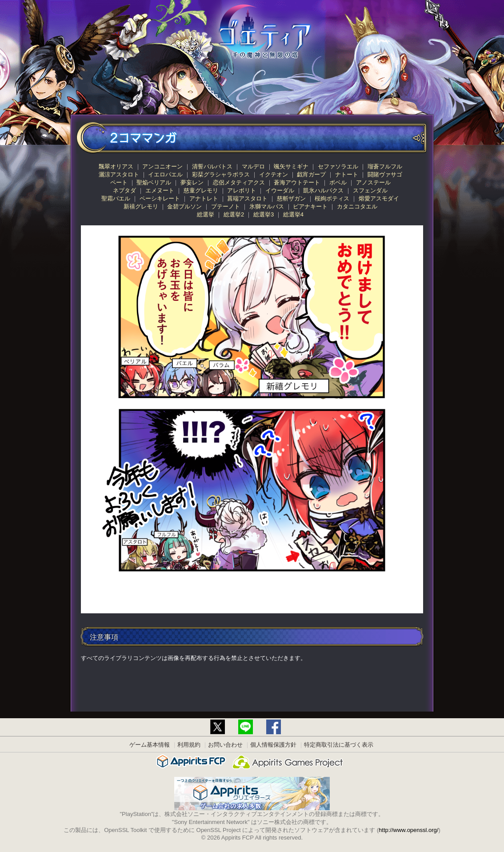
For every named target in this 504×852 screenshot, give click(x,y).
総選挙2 (234, 214)
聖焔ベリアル (154, 182)
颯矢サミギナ (291, 166)
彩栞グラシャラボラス (221, 174)
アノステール (373, 182)
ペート (119, 182)
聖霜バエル (116, 198)
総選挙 (206, 214)
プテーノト (226, 206)
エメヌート (160, 190)
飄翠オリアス (116, 166)
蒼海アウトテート (297, 182)
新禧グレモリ (141, 206)
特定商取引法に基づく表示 (339, 745)
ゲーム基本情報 (150, 745)
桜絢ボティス (332, 198)
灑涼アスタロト (119, 174)
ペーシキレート (160, 198)
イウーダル (280, 190)
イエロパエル (165, 174)
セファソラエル (338, 166)
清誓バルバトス (212, 166)
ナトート (347, 174)
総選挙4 (293, 214)
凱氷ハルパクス (323, 190)
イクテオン (274, 174)
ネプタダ (124, 190)
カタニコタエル (357, 206)
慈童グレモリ (201, 190)
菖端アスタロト (247, 198)
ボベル (338, 182)
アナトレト (204, 198)
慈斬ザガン (291, 198)
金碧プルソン (184, 206)
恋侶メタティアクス (239, 182)
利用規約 (189, 745)
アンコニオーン (162, 166)
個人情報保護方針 (273, 745)
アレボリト (242, 190)
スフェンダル (370, 190)
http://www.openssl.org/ (408, 830)
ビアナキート (310, 206)
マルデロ (253, 166)
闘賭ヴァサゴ (385, 174)
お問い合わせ (225, 745)
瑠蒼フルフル (385, 166)
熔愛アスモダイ (379, 198)
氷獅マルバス (267, 206)
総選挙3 (264, 214)
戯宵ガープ (311, 174)
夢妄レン (192, 182)
